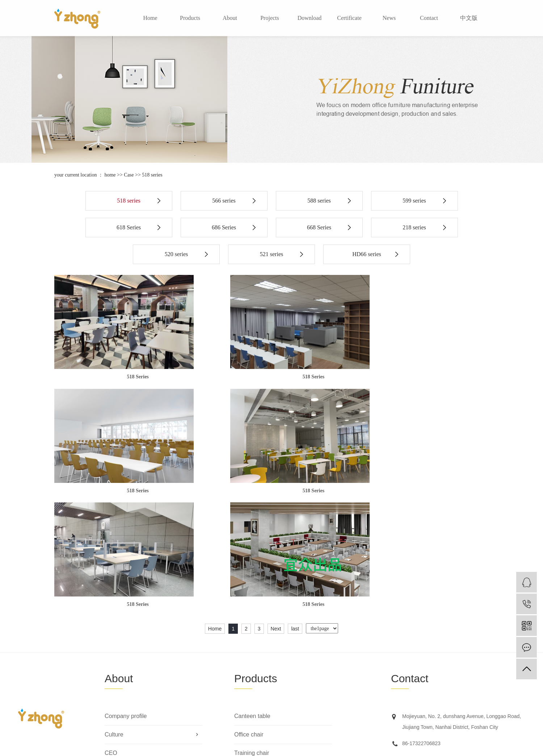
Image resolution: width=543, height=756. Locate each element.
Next (276, 514)
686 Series (224, 227)
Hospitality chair (255, 657)
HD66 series (367, 254)
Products (190, 18)
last (295, 514)
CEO (111, 638)
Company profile (126, 601)
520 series (176, 254)
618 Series (129, 227)
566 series (224, 201)
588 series (319, 201)
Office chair (249, 620)
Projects (270, 18)
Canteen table (252, 601)
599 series (414, 201)
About (230, 18)
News (389, 18)
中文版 (469, 18)
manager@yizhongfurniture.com (438, 645)
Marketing (117, 694)
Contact (429, 18)
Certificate (349, 18)
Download (310, 18)
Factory (114, 657)
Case (129, 175)
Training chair (252, 638)
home (110, 175)
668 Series (319, 227)
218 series (414, 227)
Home (150, 18)
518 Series (124, 376)
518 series (152, 175)
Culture (114, 620)
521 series (271, 254)
